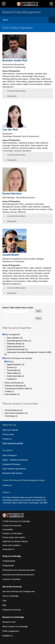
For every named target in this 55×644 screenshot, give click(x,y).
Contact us (7, 439)
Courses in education (11, 579)
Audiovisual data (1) (15, 376)
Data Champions (10, 455)
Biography (12, 96)
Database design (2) (16, 344)
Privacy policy (8, 434)
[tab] (27, 91)
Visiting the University (12, 610)
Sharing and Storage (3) (15, 386)
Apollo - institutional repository (15, 460)
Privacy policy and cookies (14, 537)
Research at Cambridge (13, 617)
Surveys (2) (12, 367)
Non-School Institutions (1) (16, 413)
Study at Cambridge (12, 556)
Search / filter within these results (18, 308)
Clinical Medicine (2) (14, 410)
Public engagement (11, 631)
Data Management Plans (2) (19, 341)
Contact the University (12, 526)
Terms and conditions (12, 545)
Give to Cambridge (10, 596)
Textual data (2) (14, 370)
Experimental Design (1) (17, 349)
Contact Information (16, 91)
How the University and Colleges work (19, 591)
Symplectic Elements (11, 464)
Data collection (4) (15, 338)
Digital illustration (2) (16, 365)
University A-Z (8, 549)
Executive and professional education (18, 575)
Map (4, 605)
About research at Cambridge (15, 627)
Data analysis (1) (12, 394)
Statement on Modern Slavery (15, 541)
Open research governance (14, 469)
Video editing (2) (14, 373)
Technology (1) (11, 416)
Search (51, 4)
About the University (12, 587)
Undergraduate (9, 561)
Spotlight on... (8, 636)
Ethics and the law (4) (14, 383)
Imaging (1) (12, 379)
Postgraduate (8, 566)
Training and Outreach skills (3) (18, 389)
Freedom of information (12, 533)
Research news (9, 622)
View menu (4, 4)
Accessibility (8, 530)
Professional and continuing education (19, 570)
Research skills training (12, 473)
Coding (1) (9, 391)
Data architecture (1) (16, 346)
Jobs (4, 601)
